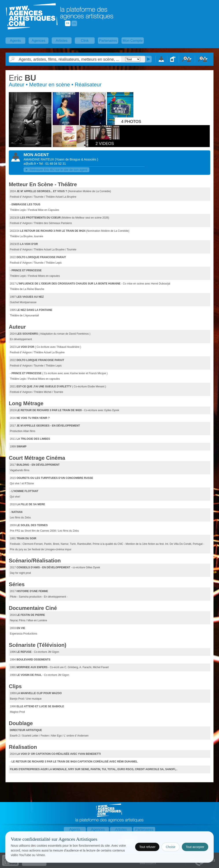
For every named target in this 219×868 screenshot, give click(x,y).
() (76, 159)
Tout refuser (147, 847)
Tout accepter (195, 847)
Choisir (171, 847)
